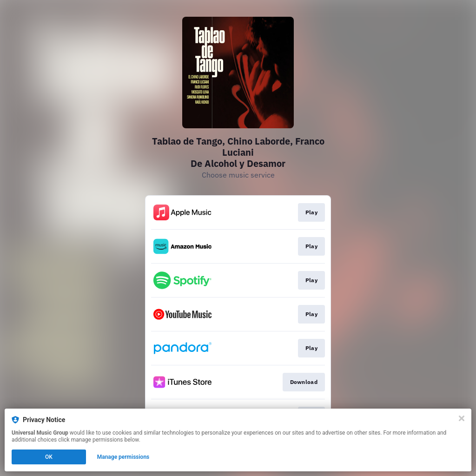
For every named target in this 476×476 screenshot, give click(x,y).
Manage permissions (123, 457)
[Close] (462, 418)
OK (49, 457)
